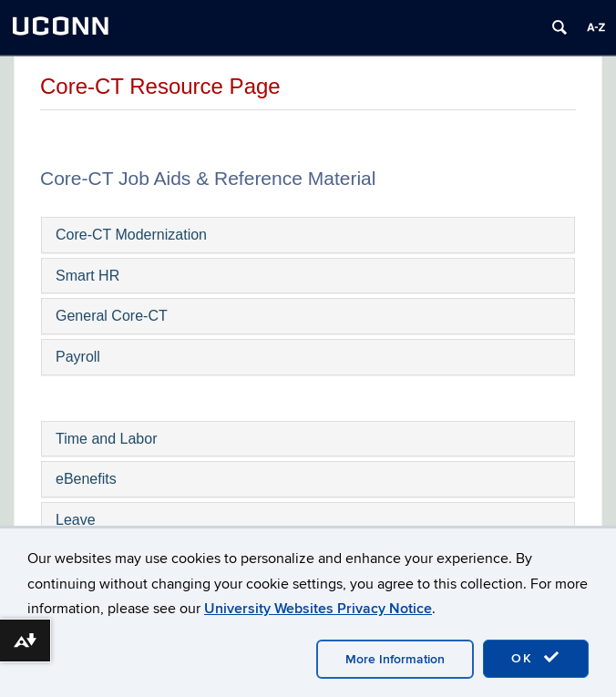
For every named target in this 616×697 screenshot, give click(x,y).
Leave (76, 520)
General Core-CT (112, 316)
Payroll (78, 357)
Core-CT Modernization (131, 235)
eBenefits (86, 479)
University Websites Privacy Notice (318, 609)
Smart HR (87, 276)
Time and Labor (106, 439)
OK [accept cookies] (536, 658)
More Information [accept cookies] (395, 659)
